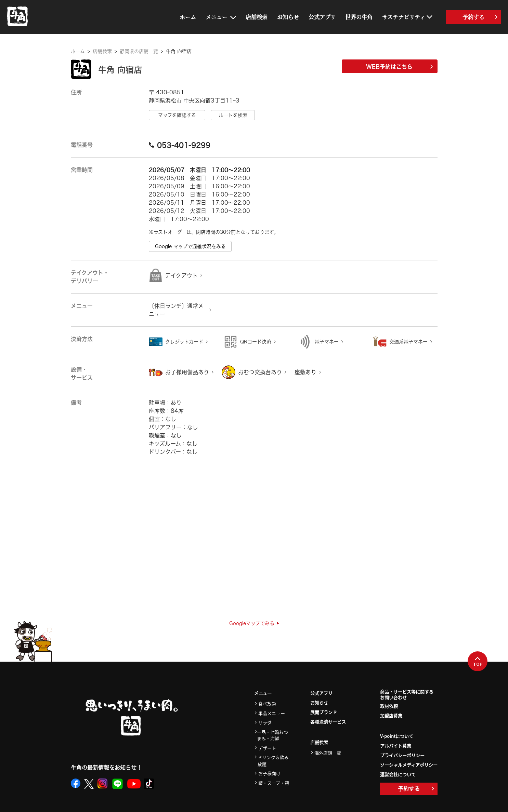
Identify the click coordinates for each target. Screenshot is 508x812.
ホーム (188, 17)
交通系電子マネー (408, 342)
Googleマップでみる (254, 623)
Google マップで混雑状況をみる (190, 246)
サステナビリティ (404, 17)
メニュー (217, 17)
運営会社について (398, 774)
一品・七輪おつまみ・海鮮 (272, 735)
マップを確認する (177, 115)
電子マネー (327, 342)
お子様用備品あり (187, 372)
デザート (267, 748)
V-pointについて (397, 736)
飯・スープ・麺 (274, 783)
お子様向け (269, 773)
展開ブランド (324, 712)
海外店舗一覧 (328, 753)
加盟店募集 (391, 715)
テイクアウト (181, 275)
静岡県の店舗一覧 (139, 51)
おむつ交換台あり (260, 372)
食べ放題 (267, 703)
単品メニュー (272, 713)
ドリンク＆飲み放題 (273, 761)
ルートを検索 (233, 115)
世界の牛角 (359, 17)
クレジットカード (184, 342)
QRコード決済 (256, 342)
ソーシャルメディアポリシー (409, 765)
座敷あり (305, 372)
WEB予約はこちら (399, 67)
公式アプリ (322, 17)
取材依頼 (389, 706)
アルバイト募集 (396, 746)
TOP (478, 662)
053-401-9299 (180, 145)
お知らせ (288, 17)
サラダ (265, 722)
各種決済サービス (328, 722)
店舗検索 (257, 17)
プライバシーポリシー (402, 755)
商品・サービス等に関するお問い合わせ (407, 695)
